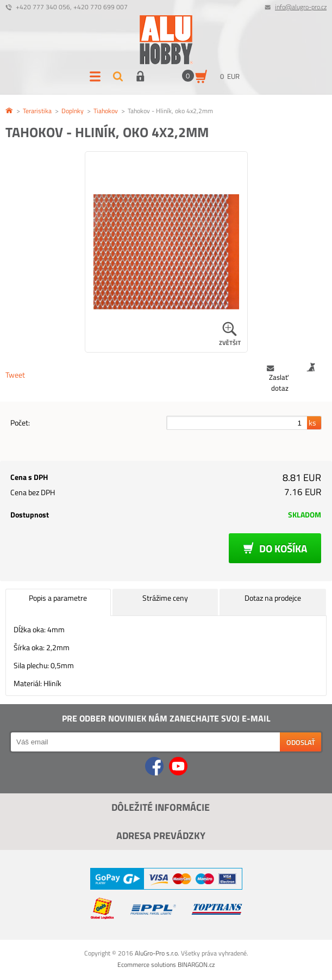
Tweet (15, 375)
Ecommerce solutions (147, 964)
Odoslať (301, 742)
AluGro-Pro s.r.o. (157, 953)
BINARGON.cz (196, 964)
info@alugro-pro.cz (301, 7)
